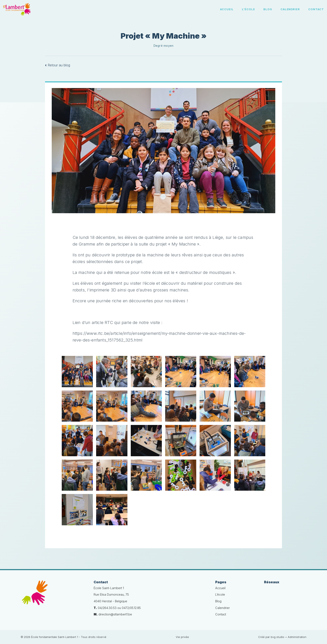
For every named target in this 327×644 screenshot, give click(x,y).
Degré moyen (163, 46)
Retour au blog (58, 65)
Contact (316, 9)
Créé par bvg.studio (271, 637)
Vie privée (182, 637)
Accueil (227, 9)
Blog (268, 9)
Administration (297, 637)
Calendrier (290, 9)
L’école (248, 9)
